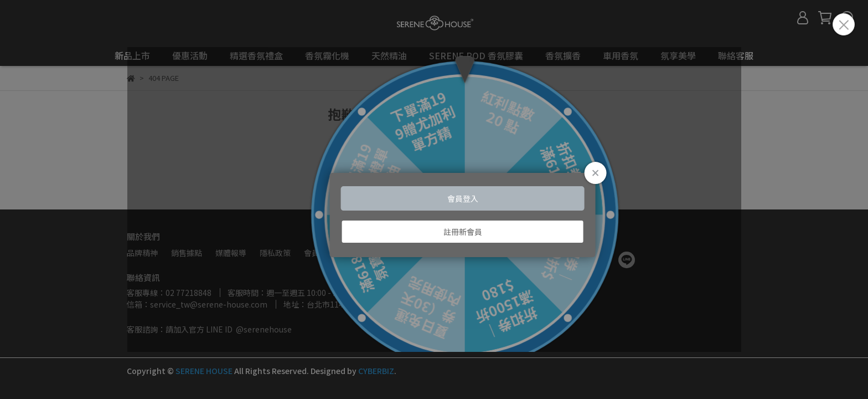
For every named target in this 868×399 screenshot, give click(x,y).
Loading (434, 200)
